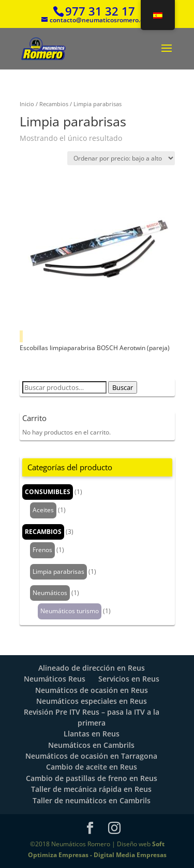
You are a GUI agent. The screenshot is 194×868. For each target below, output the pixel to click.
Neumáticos (50, 593)
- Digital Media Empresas (128, 855)
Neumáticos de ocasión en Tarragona (91, 756)
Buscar (123, 387)
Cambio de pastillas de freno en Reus (92, 778)
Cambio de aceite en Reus (92, 767)
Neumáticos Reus (55, 679)
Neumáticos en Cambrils (91, 745)
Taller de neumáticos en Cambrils (92, 800)
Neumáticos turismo (70, 611)
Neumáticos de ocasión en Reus (92, 690)
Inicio (27, 104)
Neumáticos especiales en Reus (92, 701)
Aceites (43, 510)
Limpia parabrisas (58, 572)
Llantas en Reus (92, 734)
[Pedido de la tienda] (121, 158)
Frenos (42, 550)
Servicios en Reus (129, 679)
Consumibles (48, 492)
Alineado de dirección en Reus (92, 668)
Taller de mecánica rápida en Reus (91, 789)
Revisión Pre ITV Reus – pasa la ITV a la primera (92, 717)
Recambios (54, 104)
